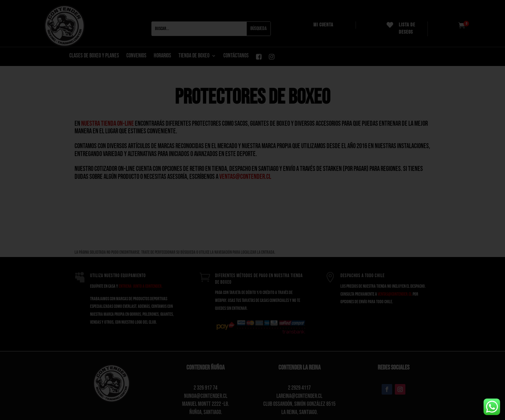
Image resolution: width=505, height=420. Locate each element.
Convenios (136, 56)
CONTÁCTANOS (236, 56)
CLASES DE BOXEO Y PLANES (94, 56)
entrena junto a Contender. (141, 286)
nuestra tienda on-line (108, 124)
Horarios (162, 56)
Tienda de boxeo (194, 56)
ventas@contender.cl (245, 177)
